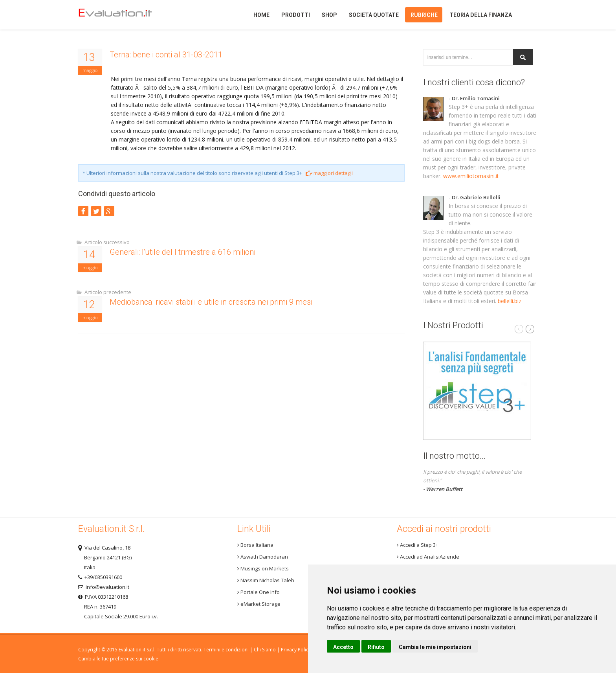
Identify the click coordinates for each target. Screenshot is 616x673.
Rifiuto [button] (376, 647)
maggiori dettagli (329, 173)
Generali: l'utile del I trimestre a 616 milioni (182, 252)
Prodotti (296, 15)
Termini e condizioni (226, 650)
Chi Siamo (265, 650)
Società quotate (374, 15)
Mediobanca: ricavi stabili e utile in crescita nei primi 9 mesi (211, 302)
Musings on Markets (263, 568)
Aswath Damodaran (263, 557)
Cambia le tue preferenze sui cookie (118, 659)
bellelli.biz (510, 301)
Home (129, 15)
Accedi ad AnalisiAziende (428, 557)
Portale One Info (258, 592)
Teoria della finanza (481, 15)
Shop (329, 15)
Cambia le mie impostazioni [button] (435, 647)
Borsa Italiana (255, 545)
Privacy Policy (296, 650)
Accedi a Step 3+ (418, 545)
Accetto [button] (343, 647)
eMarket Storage (259, 604)
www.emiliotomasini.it (471, 176)
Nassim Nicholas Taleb (266, 580)
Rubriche (424, 15)
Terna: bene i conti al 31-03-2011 (166, 55)
